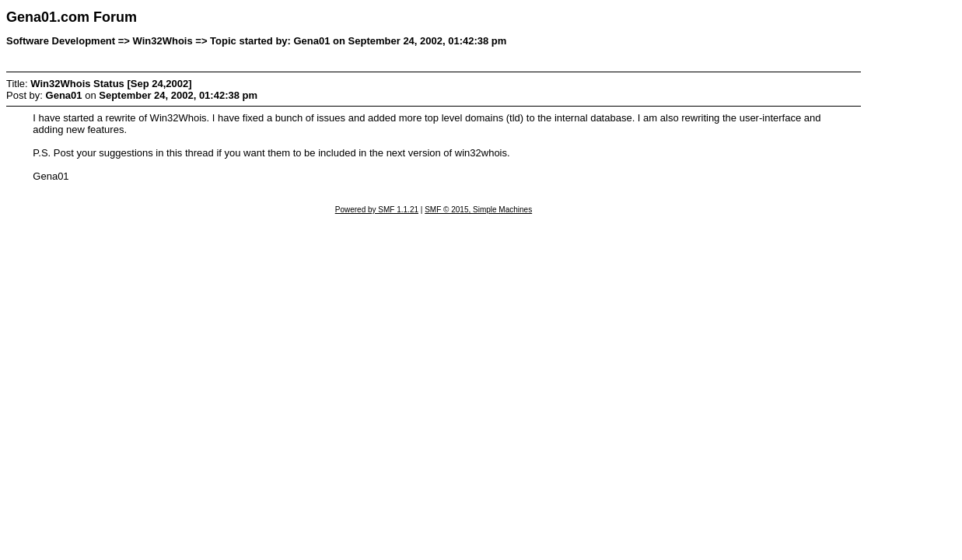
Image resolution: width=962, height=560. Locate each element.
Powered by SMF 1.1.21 (377, 210)
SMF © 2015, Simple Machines (478, 210)
